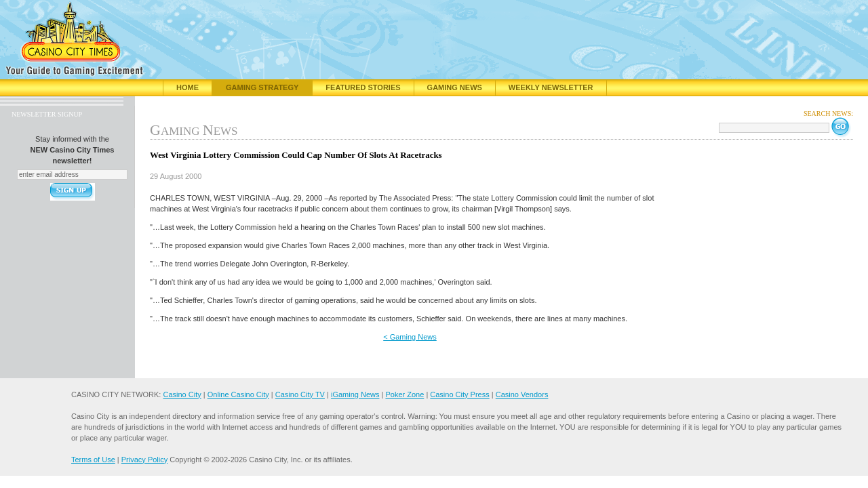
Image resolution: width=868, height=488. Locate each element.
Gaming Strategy (262, 87)
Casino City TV (300, 394)
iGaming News (355, 394)
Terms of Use (93, 460)
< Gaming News (410, 337)
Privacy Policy (144, 460)
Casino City (182, 394)
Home (188, 87)
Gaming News (455, 87)
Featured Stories (363, 87)
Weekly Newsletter (551, 87)
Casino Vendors (522, 394)
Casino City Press (459, 394)
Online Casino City (238, 394)
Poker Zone (405, 394)
